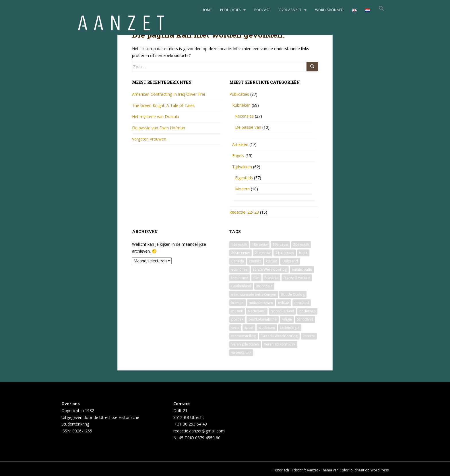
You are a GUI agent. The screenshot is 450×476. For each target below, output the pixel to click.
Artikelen (240, 144)
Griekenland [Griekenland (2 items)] (241, 286)
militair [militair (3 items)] (284, 303)
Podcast (262, 10)
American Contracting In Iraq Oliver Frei (168, 94)
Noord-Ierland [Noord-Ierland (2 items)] (282, 311)
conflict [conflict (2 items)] (255, 261)
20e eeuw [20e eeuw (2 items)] (301, 244)
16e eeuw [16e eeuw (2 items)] (239, 244)
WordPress (380, 470)
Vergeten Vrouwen (149, 139)
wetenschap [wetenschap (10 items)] (241, 353)
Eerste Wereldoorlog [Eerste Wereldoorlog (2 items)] (270, 269)
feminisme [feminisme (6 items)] (240, 278)
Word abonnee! (329, 10)
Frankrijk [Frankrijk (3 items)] (271, 278)
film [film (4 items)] (256, 278)
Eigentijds (244, 178)
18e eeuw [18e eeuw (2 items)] (260, 244)
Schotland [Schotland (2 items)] (305, 319)
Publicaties (230, 10)
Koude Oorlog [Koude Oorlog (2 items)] (293, 294)
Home (206, 10)
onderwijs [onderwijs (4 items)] (307, 311)
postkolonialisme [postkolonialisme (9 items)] (263, 319)
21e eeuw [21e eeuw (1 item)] (263, 253)
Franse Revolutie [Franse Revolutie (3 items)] (297, 278)
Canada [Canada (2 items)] (238, 261)
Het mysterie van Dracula (156, 117)
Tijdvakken (242, 167)
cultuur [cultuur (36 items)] (272, 261)
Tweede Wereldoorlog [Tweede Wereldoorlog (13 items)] (279, 336)
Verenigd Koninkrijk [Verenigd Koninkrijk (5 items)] (280, 344)
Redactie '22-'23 (244, 212)
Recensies (244, 116)
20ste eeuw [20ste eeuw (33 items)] (240, 253)
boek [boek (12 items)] (303, 253)
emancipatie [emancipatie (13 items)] (302, 269)
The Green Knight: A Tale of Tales (163, 105)
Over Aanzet (290, 10)
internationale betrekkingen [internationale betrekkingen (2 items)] (254, 294)
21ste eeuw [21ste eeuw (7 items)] (285, 253)
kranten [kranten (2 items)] (237, 303)
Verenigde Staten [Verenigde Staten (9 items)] (245, 344)
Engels (238, 156)
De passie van (248, 127)
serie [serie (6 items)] (235, 328)
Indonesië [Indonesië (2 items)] (264, 286)
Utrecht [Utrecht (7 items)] (309, 336)
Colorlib (346, 470)
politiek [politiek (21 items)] (237, 319)
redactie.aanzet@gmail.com (199, 431)
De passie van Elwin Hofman (159, 128)
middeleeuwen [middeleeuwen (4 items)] (261, 303)
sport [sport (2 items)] (249, 328)
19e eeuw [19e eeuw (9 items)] (280, 244)
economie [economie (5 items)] (239, 269)
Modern (242, 189)
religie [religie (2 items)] (287, 319)
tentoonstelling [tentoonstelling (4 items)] (244, 336)
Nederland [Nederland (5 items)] (257, 311)
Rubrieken (241, 105)
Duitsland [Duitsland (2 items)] (290, 261)
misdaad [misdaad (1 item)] (302, 303)
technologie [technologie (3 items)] (290, 328)
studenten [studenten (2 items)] (267, 328)
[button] (381, 10)
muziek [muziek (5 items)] (237, 311)
